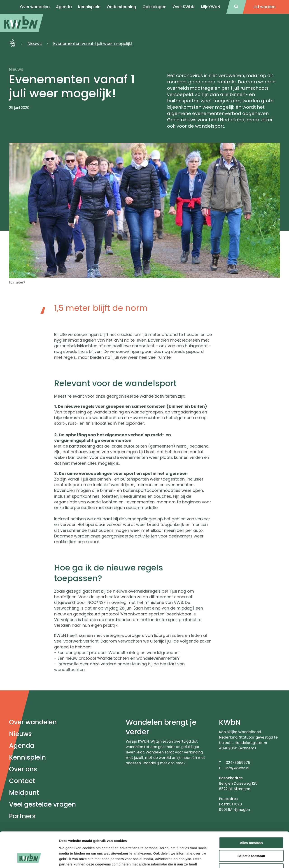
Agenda (22, 746)
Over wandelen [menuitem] (35, 7)
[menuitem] (22, 23)
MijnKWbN (211, 7)
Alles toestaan (251, 813)
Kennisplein (89, 7)
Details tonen (244, 859)
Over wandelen (33, 722)
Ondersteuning (121, 7)
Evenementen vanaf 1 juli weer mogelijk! (93, 43)
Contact (22, 781)
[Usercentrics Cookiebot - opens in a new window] (29, 859)
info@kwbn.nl (237, 768)
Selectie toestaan (251, 826)
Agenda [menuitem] (64, 7)
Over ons (23, 769)
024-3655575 (238, 763)
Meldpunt (24, 793)
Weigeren (251, 839)
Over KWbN (184, 7)
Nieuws (35, 43)
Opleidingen (154, 7)
